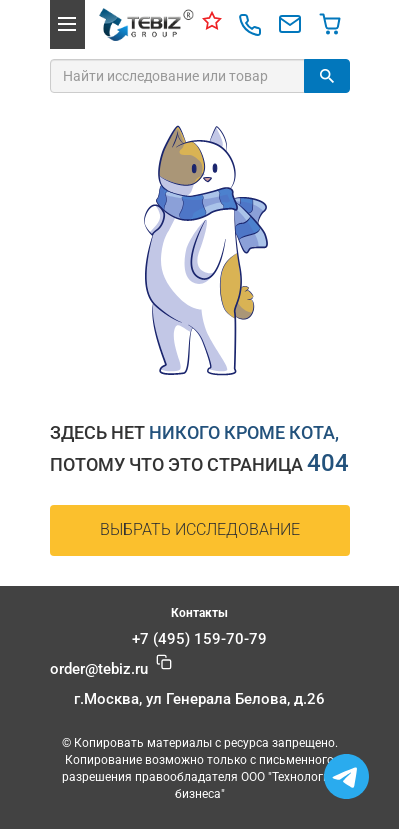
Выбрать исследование (200, 529)
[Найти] (327, 76)
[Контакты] (212, 24)
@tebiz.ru (99, 669)
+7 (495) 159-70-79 (199, 639)
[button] (67, 24)
